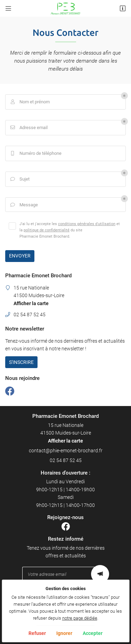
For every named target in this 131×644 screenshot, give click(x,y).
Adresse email (28, 128)
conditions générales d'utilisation (87, 224)
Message (23, 205)
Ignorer (64, 633)
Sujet (19, 179)
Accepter (93, 633)
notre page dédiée (80, 618)
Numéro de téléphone (35, 153)
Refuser (37, 633)
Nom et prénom (29, 102)
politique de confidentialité (47, 230)
